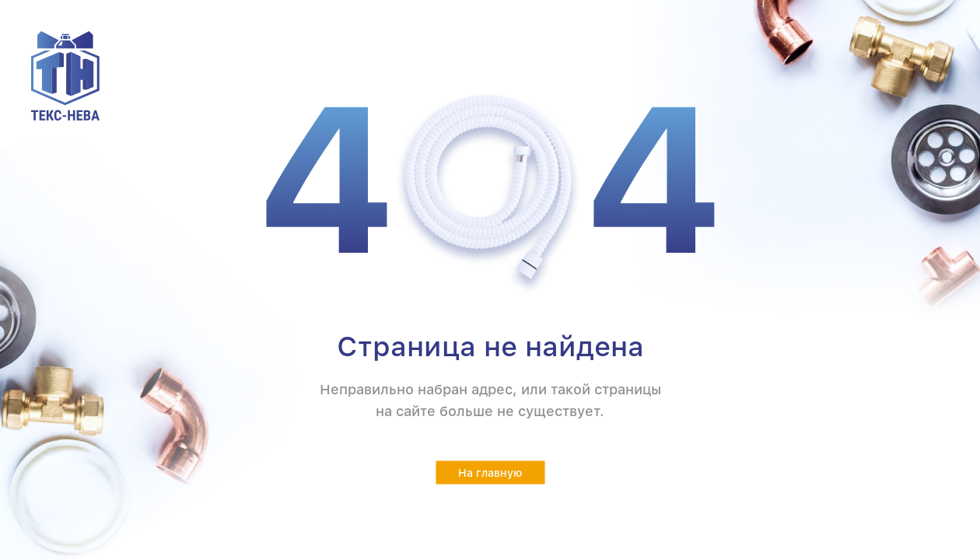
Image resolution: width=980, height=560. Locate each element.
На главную (490, 473)
